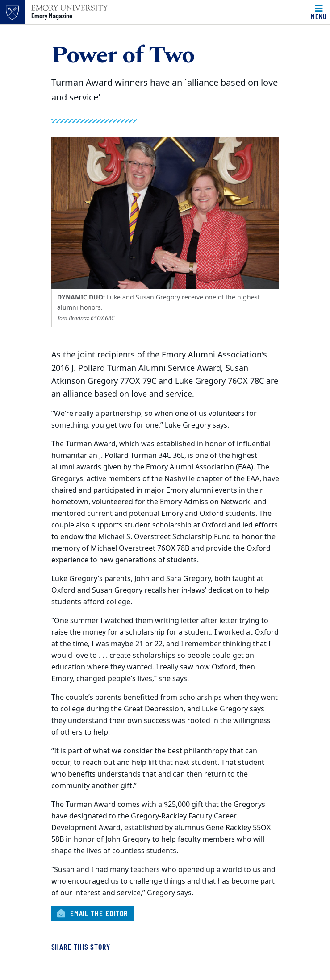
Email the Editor (93, 913)
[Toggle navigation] (319, 12)
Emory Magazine (52, 16)
